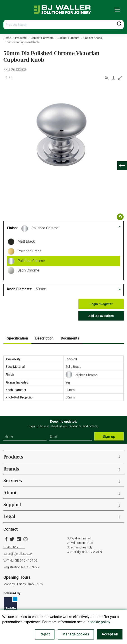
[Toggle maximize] (120, 78)
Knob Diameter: (20, 289)
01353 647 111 (14, 547)
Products (21, 38)
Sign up (109, 436)
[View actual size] (107, 78)
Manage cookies (76, 634)
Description (44, 338)
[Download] (113, 78)
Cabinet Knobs (93, 38)
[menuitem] (117, 10)
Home (7, 38)
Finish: (12, 228)
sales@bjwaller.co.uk (18, 554)
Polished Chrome (45, 228)
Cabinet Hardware (42, 38)
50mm (41, 289)
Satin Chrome (27, 271)
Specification (17, 338)
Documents (70, 338)
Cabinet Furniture (68, 38)
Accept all (110, 634)
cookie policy (100, 622)
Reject (45, 634)
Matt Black (25, 242)
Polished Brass (28, 252)
